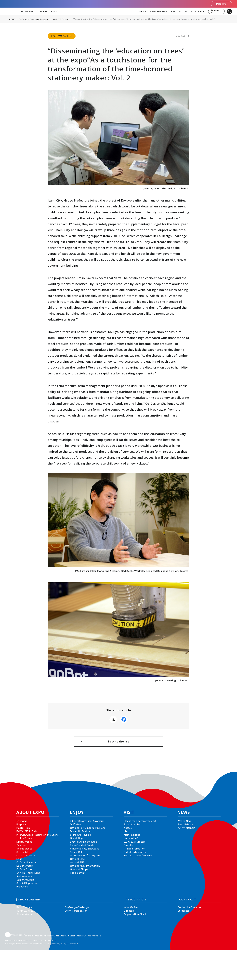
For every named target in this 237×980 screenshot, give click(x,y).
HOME (12, 19)
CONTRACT (198, 11)
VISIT (54, 11)
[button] (227, 781)
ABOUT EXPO (28, 11)
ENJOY (43, 11)
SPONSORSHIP (159, 11)
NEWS (143, 11)
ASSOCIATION (179, 11)
